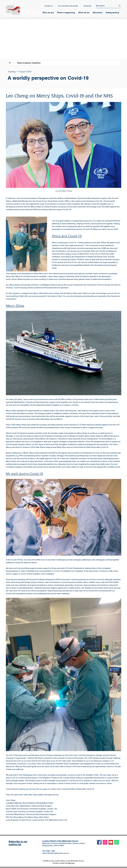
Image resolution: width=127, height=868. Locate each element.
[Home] (10, 63)
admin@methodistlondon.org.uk (56, 853)
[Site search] (105, 6)
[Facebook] (99, 842)
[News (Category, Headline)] (29, 63)
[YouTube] (111, 842)
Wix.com (71, 863)
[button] (66, 13)
